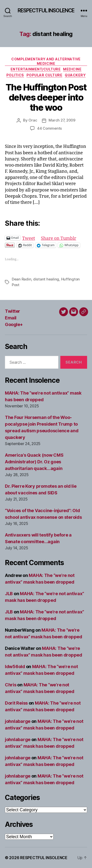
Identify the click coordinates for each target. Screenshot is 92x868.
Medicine (72, 69)
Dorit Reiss (16, 703)
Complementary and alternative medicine (46, 61)
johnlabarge (18, 721)
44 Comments (49, 128)
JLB (9, 594)
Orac (33, 120)
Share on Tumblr (59, 238)
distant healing (46, 279)
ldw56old (15, 667)
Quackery (75, 75)
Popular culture (45, 75)
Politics (15, 75)
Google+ (14, 324)
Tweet (29, 238)
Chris (11, 685)
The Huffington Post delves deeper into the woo (46, 97)
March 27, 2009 (62, 120)
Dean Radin (21, 279)
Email (11, 318)
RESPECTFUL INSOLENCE (46, 10)
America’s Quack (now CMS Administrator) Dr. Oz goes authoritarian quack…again (34, 462)
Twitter (13, 311)
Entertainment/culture (36, 69)
